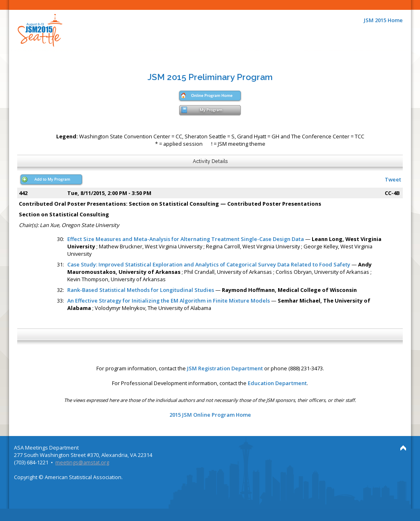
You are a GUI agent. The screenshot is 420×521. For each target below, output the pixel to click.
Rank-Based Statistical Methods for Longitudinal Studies (141, 290)
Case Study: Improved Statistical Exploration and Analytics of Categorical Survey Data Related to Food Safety (209, 264)
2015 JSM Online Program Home (210, 415)
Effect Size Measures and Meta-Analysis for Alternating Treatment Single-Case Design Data (186, 239)
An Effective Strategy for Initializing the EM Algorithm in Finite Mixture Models (169, 301)
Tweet (393, 179)
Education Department (277, 383)
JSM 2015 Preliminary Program (210, 77)
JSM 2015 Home (383, 20)
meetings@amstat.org (82, 462)
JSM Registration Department (225, 368)
